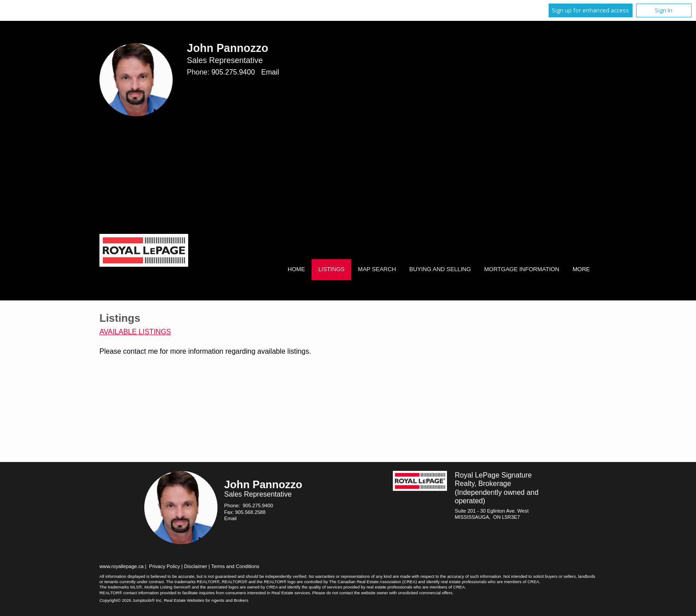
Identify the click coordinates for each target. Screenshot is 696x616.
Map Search (377, 269)
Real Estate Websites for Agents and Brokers (206, 600)
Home (296, 269)
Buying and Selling (440, 269)
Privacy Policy (165, 566)
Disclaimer (196, 566)
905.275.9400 (233, 72)
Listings (331, 269)
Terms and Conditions (235, 566)
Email (270, 72)
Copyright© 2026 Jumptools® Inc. (131, 600)
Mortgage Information (522, 269)
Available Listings (135, 332)
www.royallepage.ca (122, 566)
